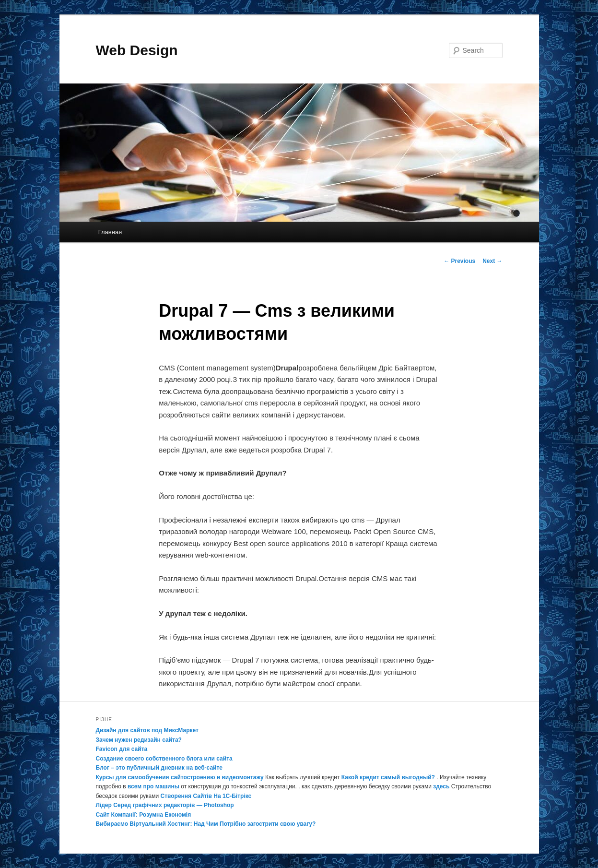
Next (492, 261)
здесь (441, 786)
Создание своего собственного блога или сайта (164, 759)
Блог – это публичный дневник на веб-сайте (159, 768)
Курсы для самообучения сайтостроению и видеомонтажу (180, 777)
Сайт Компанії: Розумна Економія (144, 815)
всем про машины (153, 786)
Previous (459, 261)
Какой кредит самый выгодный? (388, 777)
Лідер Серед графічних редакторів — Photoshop (165, 805)
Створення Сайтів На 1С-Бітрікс (206, 796)
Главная (110, 232)
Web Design (137, 50)
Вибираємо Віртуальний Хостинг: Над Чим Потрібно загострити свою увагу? (206, 824)
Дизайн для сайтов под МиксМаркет (147, 730)
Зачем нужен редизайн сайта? (139, 740)
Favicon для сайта (122, 749)
